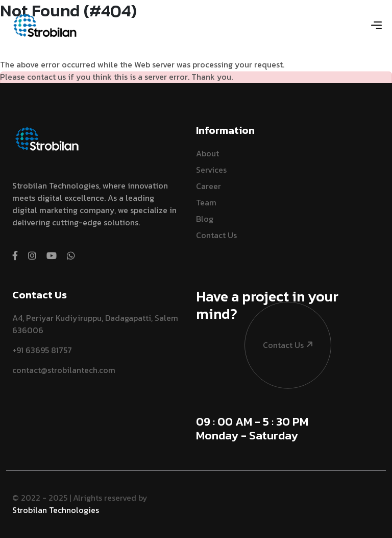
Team (206, 202)
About (207, 153)
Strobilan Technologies (56, 510)
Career (209, 186)
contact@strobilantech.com (64, 370)
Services (211, 170)
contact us (279, 317)
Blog (205, 219)
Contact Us (216, 235)
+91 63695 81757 (42, 350)
